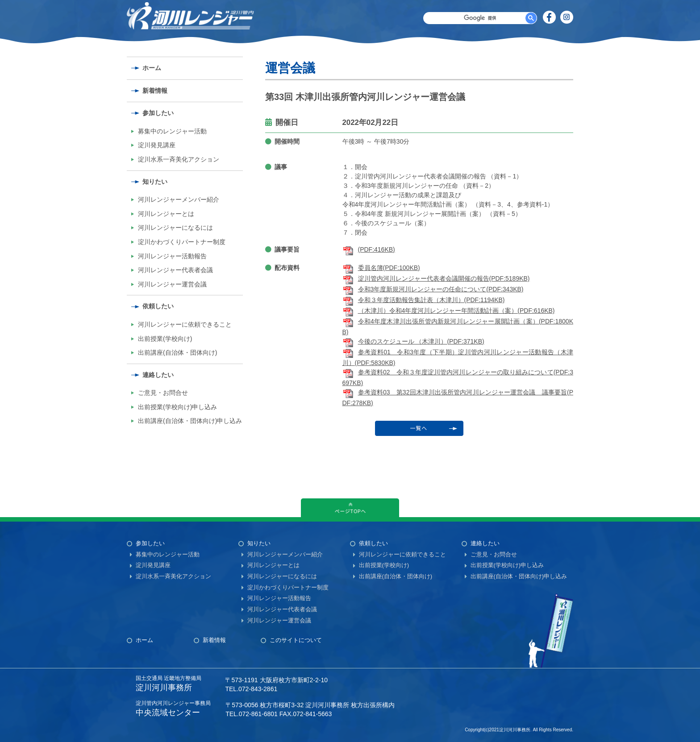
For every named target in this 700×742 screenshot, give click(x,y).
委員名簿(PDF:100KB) (381, 268)
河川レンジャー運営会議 (172, 284)
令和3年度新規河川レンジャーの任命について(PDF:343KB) (433, 289)
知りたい (155, 182)
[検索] (480, 18)
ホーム (152, 68)
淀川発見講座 (157, 145)
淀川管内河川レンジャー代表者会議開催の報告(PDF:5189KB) (436, 278)
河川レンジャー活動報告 (172, 256)
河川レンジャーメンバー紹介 (179, 199)
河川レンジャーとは (166, 214)
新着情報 (155, 91)
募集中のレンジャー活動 (172, 131)
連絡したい (158, 375)
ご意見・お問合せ (163, 393)
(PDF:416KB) (369, 249)
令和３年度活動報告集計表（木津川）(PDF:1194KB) (424, 300)
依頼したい (158, 306)
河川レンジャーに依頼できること (185, 324)
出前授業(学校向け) (165, 339)
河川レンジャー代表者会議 (175, 270)
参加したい (158, 113)
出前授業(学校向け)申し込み (177, 407)
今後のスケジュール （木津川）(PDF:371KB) (413, 341)
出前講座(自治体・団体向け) (177, 352)
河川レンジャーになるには (175, 228)
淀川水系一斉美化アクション (179, 159)
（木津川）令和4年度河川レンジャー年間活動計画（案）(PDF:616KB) (449, 311)
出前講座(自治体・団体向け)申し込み (190, 421)
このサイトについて (296, 640)
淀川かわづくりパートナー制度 (182, 242)
